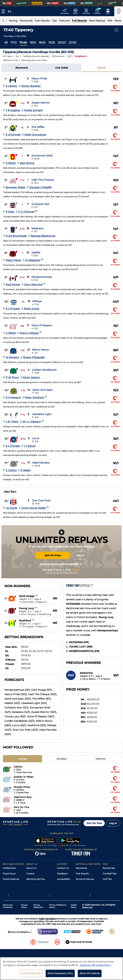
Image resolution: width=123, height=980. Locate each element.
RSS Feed (31, 901)
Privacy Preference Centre (58, 928)
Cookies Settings (31, 975)
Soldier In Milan (24, 777)
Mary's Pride (39, 78)
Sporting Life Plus (36, 879)
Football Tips (110, 874)
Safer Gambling (65, 885)
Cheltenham (9, 868)
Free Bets (81, 896)
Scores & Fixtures (85, 879)
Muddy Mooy (22, 787)
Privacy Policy (24, 928)
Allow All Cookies (90, 975)
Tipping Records (111, 896)
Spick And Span (43, 390)
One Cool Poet (41, 500)
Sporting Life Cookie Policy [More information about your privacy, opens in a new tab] (95, 967)
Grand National (11, 879)
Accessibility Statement (39, 890)
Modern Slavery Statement (40, 896)
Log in (80, 555)
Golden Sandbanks (44, 370)
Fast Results (82, 874)
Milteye (37, 301)
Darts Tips (108, 885)
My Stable (81, 890)
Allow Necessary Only (60, 975)
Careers (30, 874)
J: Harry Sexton (88, 679)
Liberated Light (42, 414)
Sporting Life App (35, 885)
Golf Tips (107, 879)
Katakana (37, 228)
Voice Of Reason (42, 325)
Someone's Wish (42, 156)
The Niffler (38, 127)
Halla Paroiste (41, 463)
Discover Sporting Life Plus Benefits (61, 564)
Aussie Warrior (41, 103)
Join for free (94, 823)
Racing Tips (109, 868)
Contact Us (63, 868)
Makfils (36, 253)
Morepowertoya (42, 277)
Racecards (81, 868)
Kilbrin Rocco (40, 350)
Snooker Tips (110, 890)
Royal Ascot (9, 874)
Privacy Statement (38, 928)
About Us (31, 868)
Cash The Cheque (43, 180)
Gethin (18, 767)
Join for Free (53, 555)
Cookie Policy (74, 928)
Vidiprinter (81, 885)
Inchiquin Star (40, 204)
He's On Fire (21, 807)
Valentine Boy (23, 797)
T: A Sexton (105, 679)
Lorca (36, 438)
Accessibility (64, 879)
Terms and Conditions (8, 928)
